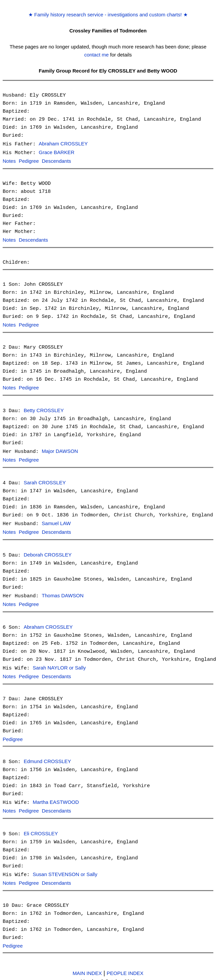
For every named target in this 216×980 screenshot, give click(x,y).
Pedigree (29, 161)
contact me (96, 55)
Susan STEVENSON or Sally (65, 867)
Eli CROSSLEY (41, 827)
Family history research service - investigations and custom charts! (108, 15)
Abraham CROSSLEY (63, 144)
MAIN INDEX (87, 965)
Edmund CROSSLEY (47, 756)
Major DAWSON (60, 449)
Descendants (56, 161)
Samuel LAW (56, 520)
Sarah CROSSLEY (45, 480)
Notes (9, 161)
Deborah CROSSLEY (48, 551)
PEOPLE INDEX (125, 965)
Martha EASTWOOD (56, 796)
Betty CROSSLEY (44, 409)
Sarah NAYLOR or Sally (59, 663)
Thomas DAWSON (63, 591)
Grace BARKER (57, 152)
